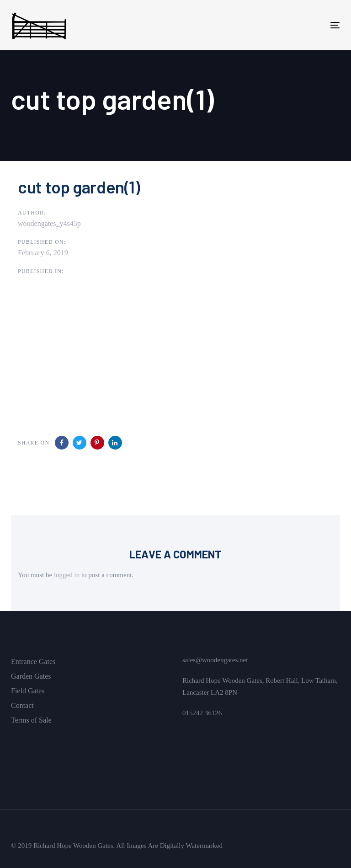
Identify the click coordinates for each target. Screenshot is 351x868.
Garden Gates (31, 676)
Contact (22, 705)
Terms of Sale (31, 720)
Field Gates (28, 691)
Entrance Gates (33, 662)
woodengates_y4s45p (49, 223)
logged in (67, 575)
